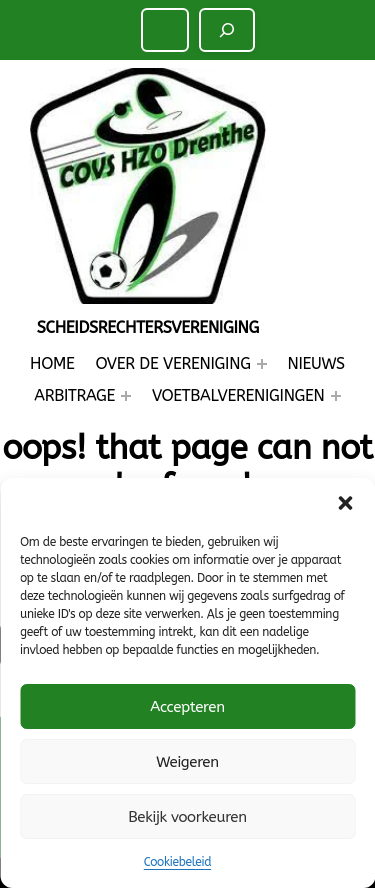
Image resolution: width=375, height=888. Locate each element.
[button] (345, 503)
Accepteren (187, 707)
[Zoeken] (227, 30)
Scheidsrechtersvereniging (148, 327)
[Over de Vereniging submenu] (262, 364)
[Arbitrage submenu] (126, 396)
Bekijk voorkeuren (187, 817)
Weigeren (187, 762)
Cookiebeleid (177, 862)
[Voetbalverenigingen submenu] (336, 396)
